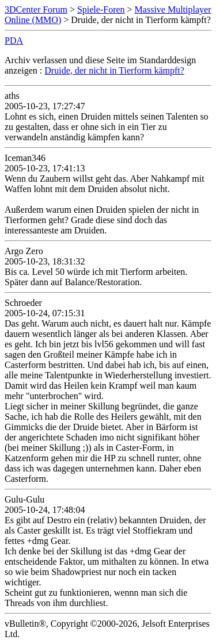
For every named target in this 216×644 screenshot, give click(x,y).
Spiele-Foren (101, 9)
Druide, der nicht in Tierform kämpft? (114, 70)
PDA (14, 41)
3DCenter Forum (36, 9)
